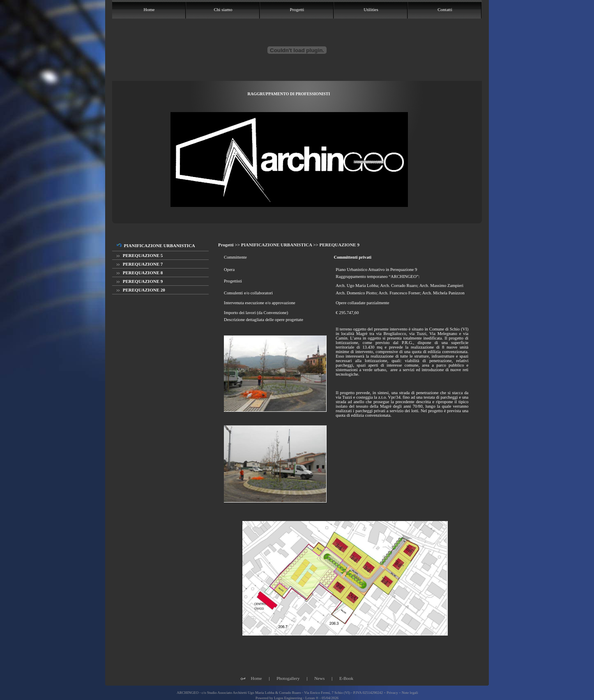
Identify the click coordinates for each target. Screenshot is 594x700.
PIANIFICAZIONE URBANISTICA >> (280, 245)
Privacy (392, 693)
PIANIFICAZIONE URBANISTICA (156, 246)
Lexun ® (312, 698)
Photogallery (288, 678)
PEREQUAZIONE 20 (141, 290)
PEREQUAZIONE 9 (140, 281)
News (319, 678)
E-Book (346, 678)
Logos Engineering (288, 698)
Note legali (410, 693)
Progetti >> (230, 245)
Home (257, 678)
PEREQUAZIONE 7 (140, 264)
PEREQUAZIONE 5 (140, 255)
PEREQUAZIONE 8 (140, 273)
